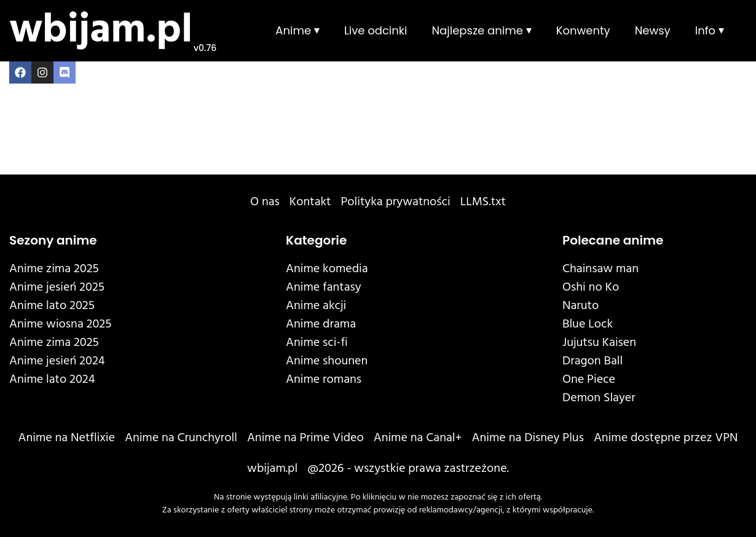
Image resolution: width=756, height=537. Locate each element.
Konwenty (583, 30)
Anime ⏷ (297, 30)
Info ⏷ (710, 30)
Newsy (653, 30)
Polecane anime (613, 240)
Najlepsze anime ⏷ (481, 30)
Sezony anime (53, 240)
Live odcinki (376, 30)
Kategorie (316, 240)
